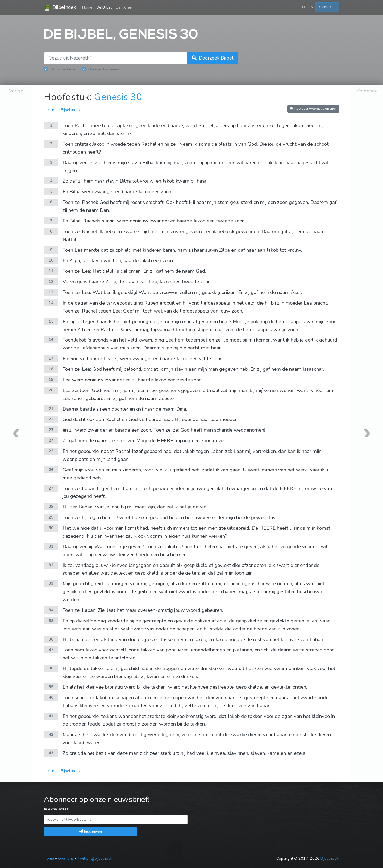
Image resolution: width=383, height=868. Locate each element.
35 (51, 621)
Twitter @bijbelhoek (95, 858)
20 (51, 390)
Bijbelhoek (60, 7)
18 (51, 369)
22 (51, 419)
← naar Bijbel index (64, 110)
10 (51, 260)
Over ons (66, 858)
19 (51, 380)
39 (51, 687)
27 (51, 488)
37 (51, 650)
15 (51, 321)
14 (51, 303)
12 (51, 281)
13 (51, 292)
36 (51, 639)
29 (51, 517)
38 (51, 668)
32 (51, 565)
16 (51, 340)
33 (51, 583)
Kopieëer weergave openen (313, 109)
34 (51, 610)
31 (51, 546)
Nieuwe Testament (104, 69)
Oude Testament (64, 69)
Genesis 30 (118, 97)
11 (51, 271)
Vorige (16, 91)
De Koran (124, 7)
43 (51, 753)
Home (88, 7)
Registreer (327, 7)
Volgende (367, 91)
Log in (308, 7)
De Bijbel (104, 7)
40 (51, 697)
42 (51, 734)
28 (51, 507)
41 (51, 716)
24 (51, 440)
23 (51, 430)
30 (51, 528)
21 (51, 409)
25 (51, 451)
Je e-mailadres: (57, 809)
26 (51, 470)
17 (51, 358)
